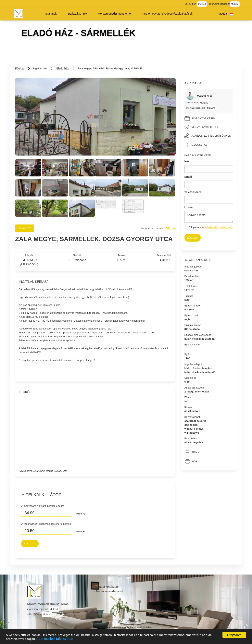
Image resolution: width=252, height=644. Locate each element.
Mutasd (202, 4)
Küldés (192, 238)
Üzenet (189, 207)
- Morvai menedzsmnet (108, 591)
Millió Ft (80, 514)
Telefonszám (193, 192)
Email (188, 177)
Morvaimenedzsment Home (48, 604)
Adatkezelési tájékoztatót (219, 227)
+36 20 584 (192, 102)
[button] (50, 14)
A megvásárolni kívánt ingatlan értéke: (43, 506)
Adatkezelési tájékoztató (55, 640)
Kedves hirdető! (209, 217)
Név (187, 161)
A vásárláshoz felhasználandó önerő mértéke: (47, 524)
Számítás (30, 544)
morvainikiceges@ (196, 108)
